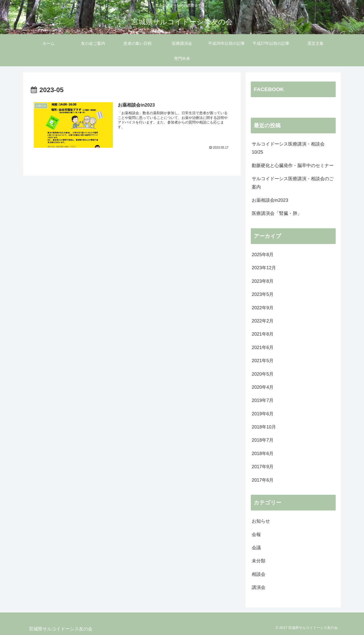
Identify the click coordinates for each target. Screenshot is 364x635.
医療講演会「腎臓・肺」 (277, 213)
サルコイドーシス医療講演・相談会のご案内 (293, 183)
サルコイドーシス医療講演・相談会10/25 (288, 148)
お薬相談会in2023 (270, 200)
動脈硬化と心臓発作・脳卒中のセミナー (293, 166)
